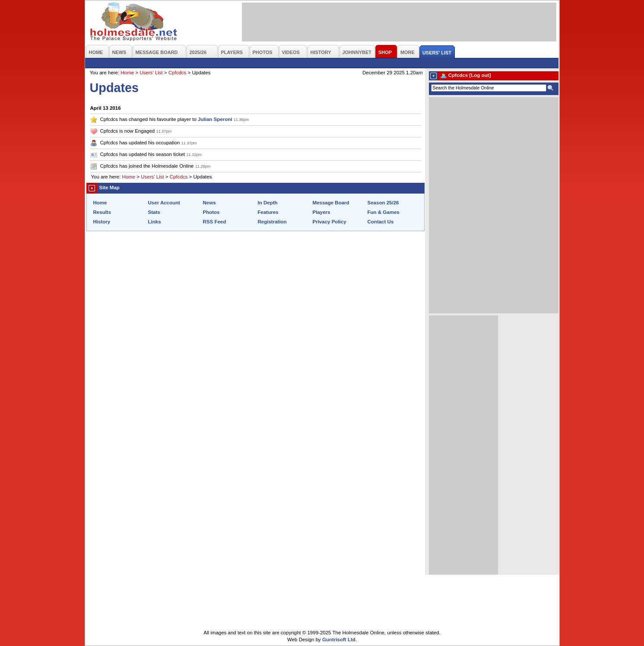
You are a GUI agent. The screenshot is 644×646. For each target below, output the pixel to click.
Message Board (331, 203)
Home (127, 73)
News (209, 203)
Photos (211, 212)
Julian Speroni (215, 119)
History (102, 222)
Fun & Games (384, 212)
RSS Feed (215, 222)
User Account (164, 203)
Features (268, 212)
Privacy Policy (330, 222)
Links (155, 222)
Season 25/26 (383, 203)
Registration (272, 222)
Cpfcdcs (178, 73)
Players (322, 212)
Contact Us (381, 222)
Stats (154, 212)
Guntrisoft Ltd (339, 640)
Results (102, 212)
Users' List (151, 73)
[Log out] (480, 75)
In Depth (268, 203)
